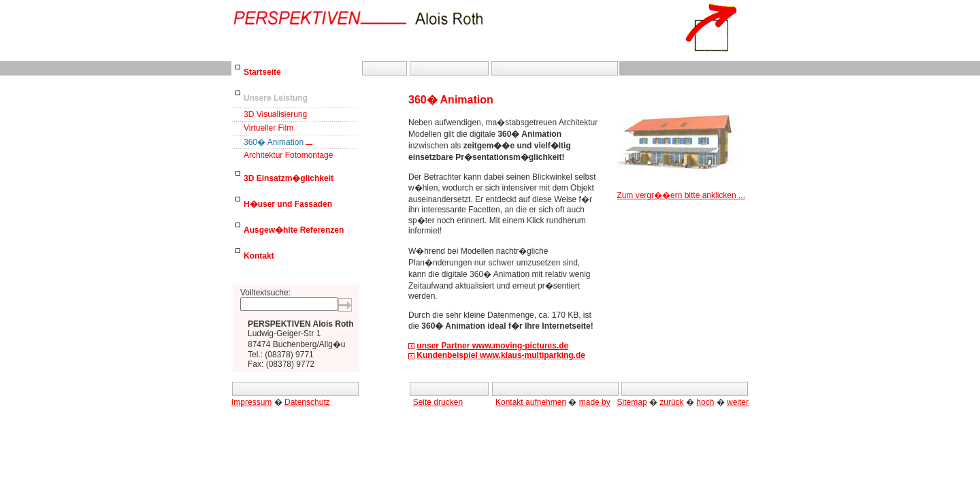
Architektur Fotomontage (288, 155)
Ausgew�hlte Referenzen (294, 230)
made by (595, 402)
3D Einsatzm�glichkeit (289, 178)
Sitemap (632, 402)
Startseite (262, 72)
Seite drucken (438, 402)
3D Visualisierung (275, 114)
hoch (705, 402)
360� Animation (274, 142)
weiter (738, 402)
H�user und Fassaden (288, 204)
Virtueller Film (268, 128)
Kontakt (259, 256)
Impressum (251, 402)
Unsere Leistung (276, 98)
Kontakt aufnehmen (531, 402)
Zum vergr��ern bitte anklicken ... (681, 191)
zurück (671, 402)
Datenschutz (307, 402)
